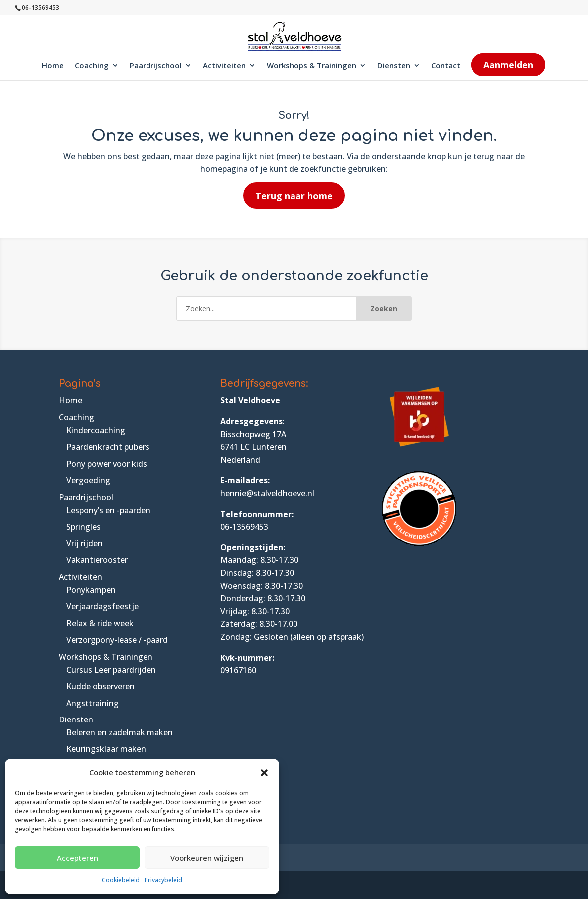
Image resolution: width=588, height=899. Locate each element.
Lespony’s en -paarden (108, 510)
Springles (83, 527)
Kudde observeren (100, 686)
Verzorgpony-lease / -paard (117, 640)
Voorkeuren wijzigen (207, 858)
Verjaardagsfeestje (102, 606)
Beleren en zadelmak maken (120, 732)
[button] (264, 773)
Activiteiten (224, 66)
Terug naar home (294, 196)
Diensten (394, 66)
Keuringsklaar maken (106, 749)
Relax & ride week (100, 623)
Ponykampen (91, 590)
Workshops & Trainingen (311, 66)
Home (53, 66)
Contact (446, 66)
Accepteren (77, 858)
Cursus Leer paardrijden (111, 670)
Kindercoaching (96, 430)
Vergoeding (88, 480)
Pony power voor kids (107, 464)
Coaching (92, 66)
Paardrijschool (156, 66)
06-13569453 (244, 527)
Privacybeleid (163, 880)
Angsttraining (92, 703)
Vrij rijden (84, 543)
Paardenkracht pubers (108, 447)
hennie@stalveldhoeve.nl (267, 493)
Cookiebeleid (121, 880)
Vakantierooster (97, 560)
